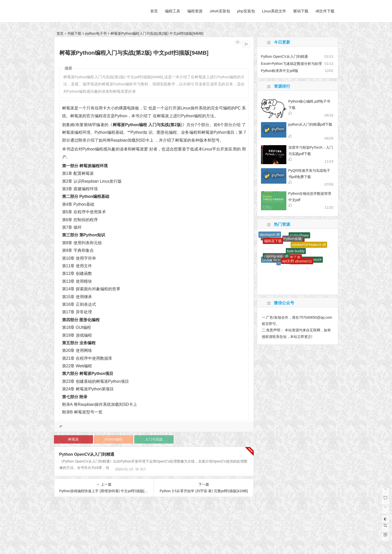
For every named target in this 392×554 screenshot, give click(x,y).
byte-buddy (296, 251)
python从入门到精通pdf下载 (310, 124)
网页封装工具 (290, 257)
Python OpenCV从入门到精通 (87, 454)
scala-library (299, 235)
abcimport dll (270, 235)
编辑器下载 (273, 241)
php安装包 (246, 11)
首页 (154, 11)
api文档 (288, 261)
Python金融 (293, 239)
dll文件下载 (325, 11)
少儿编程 (269, 260)
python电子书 (96, 33)
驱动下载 (301, 11)
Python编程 (114, 439)
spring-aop (274, 256)
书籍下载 (74, 33)
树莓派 (73, 439)
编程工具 (173, 11)
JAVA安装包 (220, 11)
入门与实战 (154, 439)
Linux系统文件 (274, 11)
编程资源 (195, 11)
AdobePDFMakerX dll (309, 245)
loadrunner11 (302, 261)
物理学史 (280, 259)
